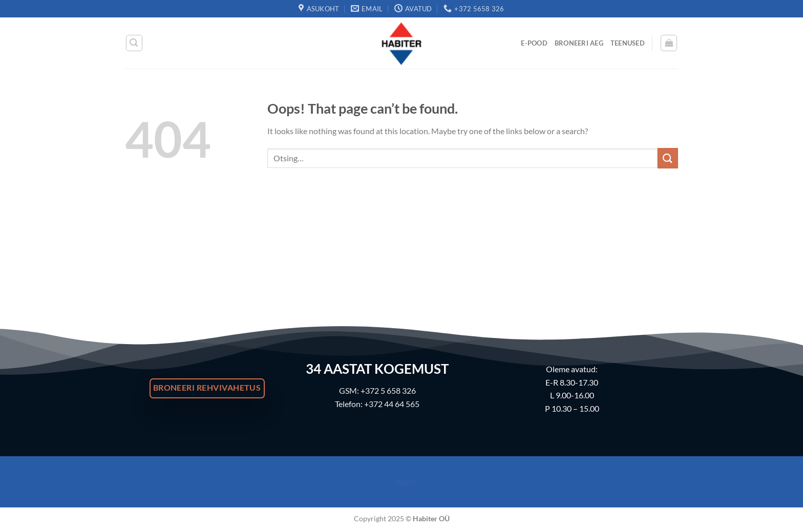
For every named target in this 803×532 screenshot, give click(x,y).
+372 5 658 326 (388, 390)
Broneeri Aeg (579, 43)
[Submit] (668, 158)
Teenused (628, 43)
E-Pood (534, 43)
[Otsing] (134, 43)
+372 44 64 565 (392, 404)
